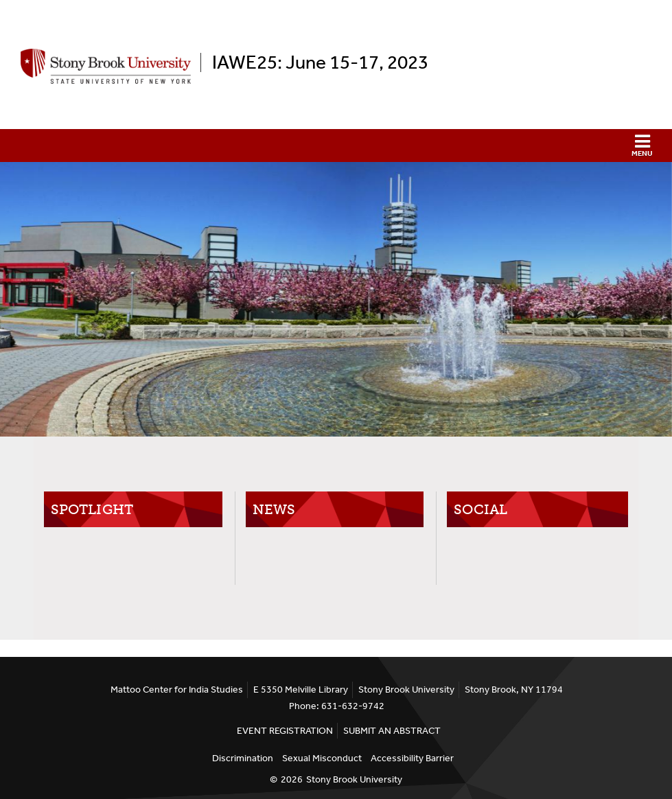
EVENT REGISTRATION (285, 731)
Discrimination (243, 758)
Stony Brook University (354, 779)
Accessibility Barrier (412, 758)
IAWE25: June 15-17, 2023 (320, 62)
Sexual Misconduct (322, 758)
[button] (336, 146)
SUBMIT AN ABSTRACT (392, 731)
